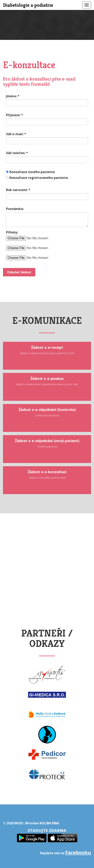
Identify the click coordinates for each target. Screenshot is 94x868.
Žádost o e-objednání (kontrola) (47, 412)
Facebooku (78, 852)
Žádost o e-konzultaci (47, 474)
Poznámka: (15, 209)
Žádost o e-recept (47, 350)
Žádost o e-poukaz (47, 381)
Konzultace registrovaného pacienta (39, 178)
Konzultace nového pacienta (32, 172)
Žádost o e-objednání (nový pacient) (47, 443)
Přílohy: (12, 232)
